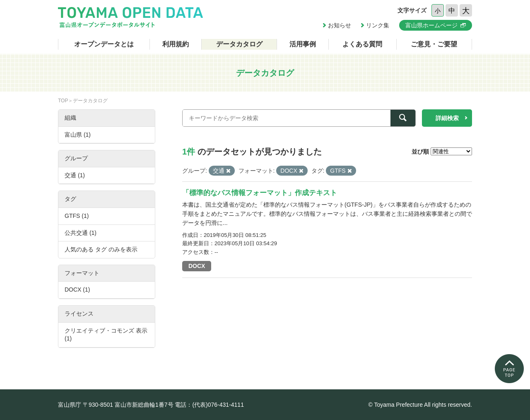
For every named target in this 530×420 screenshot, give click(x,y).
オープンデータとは (104, 44)
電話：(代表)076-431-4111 (209, 405)
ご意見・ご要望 (434, 44)
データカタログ (239, 44)
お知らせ (340, 25)
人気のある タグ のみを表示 (101, 249)
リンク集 (378, 25)
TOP (63, 101)
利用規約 (176, 44)
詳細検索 (447, 118)
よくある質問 (362, 44)
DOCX (197, 266)
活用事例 (303, 44)
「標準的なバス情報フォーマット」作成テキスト (260, 193)
